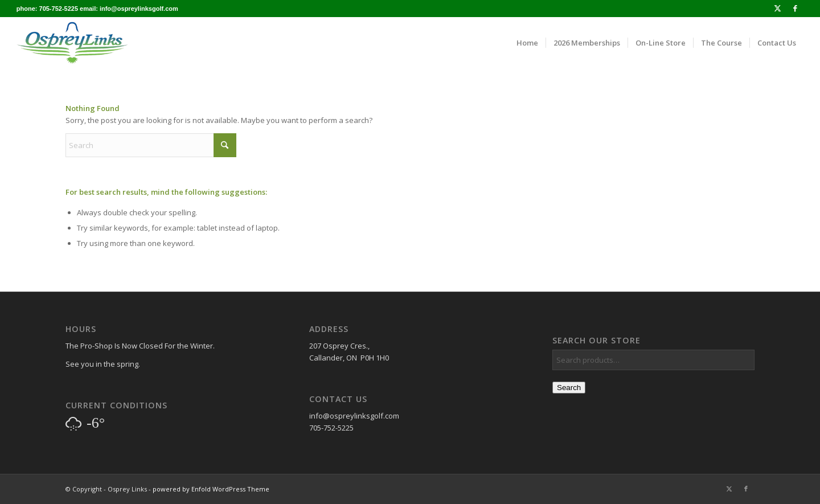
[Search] (151, 145)
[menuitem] (527, 43)
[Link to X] (778, 9)
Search (569, 388)
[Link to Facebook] (795, 9)
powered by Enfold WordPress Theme (211, 489)
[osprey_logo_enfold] (72, 43)
